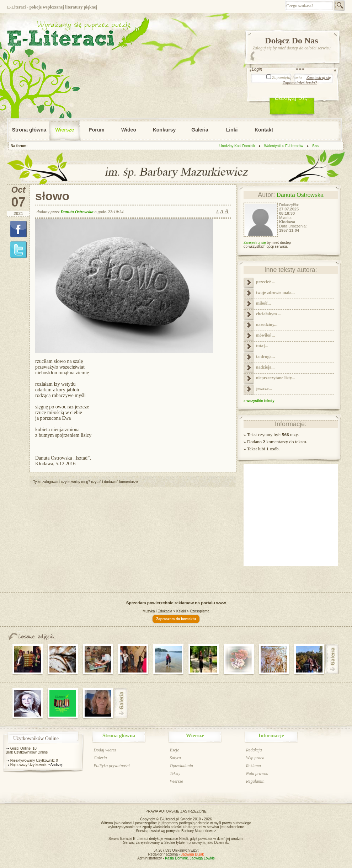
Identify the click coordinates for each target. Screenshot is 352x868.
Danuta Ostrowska (77, 212)
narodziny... (267, 325)
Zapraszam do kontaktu (176, 619)
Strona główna (29, 130)
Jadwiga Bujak (192, 854)
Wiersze (65, 130)
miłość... (263, 303)
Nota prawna (257, 773)
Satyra (175, 758)
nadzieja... (265, 367)
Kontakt (264, 130)
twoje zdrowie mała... (275, 293)
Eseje (174, 750)
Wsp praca (255, 758)
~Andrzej (55, 765)
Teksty (175, 773)
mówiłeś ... (265, 335)
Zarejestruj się (319, 77)
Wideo (129, 130)
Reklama (254, 766)
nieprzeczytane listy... (275, 378)
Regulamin (255, 781)
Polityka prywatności (112, 766)
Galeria (200, 130)
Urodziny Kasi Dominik (239, 146)
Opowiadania (181, 766)
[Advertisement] (127, 537)
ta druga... (265, 357)
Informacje (271, 735)
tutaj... (262, 346)
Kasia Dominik (176, 858)
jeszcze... (264, 389)
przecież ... (266, 282)
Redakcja (254, 750)
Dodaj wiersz (105, 750)
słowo (52, 196)
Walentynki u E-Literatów (286, 146)
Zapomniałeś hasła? (300, 83)
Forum (97, 130)
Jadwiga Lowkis (202, 858)
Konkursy (164, 130)
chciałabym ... (269, 314)
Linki (232, 130)
